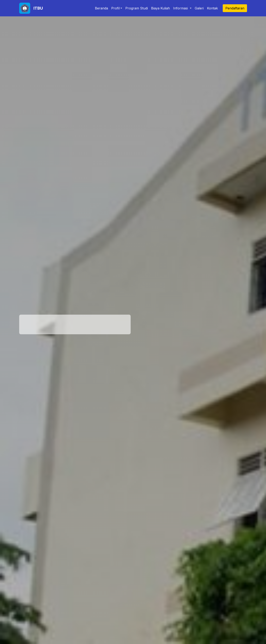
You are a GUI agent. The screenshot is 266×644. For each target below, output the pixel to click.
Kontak (212, 8)
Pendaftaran (235, 8)
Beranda (101, 8)
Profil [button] (115, 8)
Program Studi (137, 8)
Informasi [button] (181, 8)
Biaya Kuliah (160, 8)
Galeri (199, 8)
